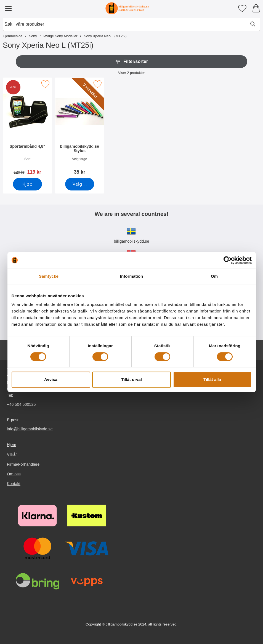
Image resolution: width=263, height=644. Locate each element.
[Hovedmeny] (8, 8)
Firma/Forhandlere (23, 464)
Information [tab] (132, 276)
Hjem (12, 445)
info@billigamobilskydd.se (30, 429)
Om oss (14, 474)
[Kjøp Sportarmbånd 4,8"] (27, 184)
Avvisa (51, 379)
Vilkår (12, 455)
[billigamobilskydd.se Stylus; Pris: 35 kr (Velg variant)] (80, 128)
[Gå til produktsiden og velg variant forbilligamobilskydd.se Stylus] (79, 184)
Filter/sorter (131, 62)
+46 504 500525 (21, 404)
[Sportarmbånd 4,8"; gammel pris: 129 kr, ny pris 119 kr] (27, 128)
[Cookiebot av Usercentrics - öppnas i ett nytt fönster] (228, 260)
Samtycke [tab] (49, 276)
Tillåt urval (131, 379)
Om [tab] (214, 276)
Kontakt (14, 484)
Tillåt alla (212, 379)
